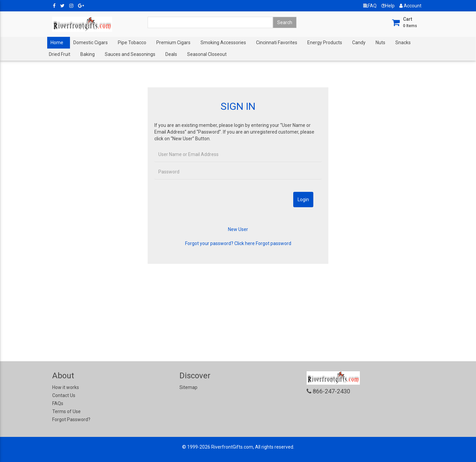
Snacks (403, 43)
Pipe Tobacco (132, 43)
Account (410, 6)
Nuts (380, 43)
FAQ (370, 6)
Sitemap (188, 387)
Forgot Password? (71, 419)
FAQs (58, 403)
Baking (88, 54)
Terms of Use (66, 411)
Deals (171, 54)
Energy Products (325, 43)
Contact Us (64, 395)
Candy (359, 43)
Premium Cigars (173, 43)
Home (57, 43)
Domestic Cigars (91, 43)
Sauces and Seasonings (130, 54)
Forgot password (273, 243)
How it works (66, 387)
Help (388, 6)
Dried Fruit (60, 54)
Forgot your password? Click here (220, 243)
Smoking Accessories (223, 43)
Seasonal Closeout (207, 54)
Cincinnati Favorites (277, 43)
